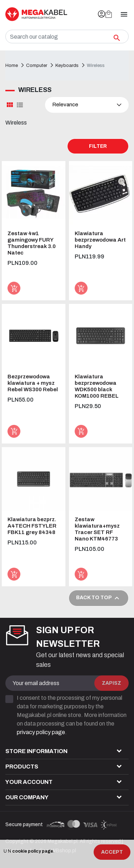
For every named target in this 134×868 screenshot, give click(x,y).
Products (22, 767)
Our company (27, 797)
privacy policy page (41, 732)
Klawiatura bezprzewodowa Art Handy (100, 240)
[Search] (67, 37)
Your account (29, 782)
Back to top (99, 598)
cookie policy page (33, 851)
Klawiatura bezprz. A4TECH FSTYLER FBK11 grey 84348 (32, 526)
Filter (98, 146)
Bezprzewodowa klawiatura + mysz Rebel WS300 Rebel (33, 383)
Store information (36, 751)
